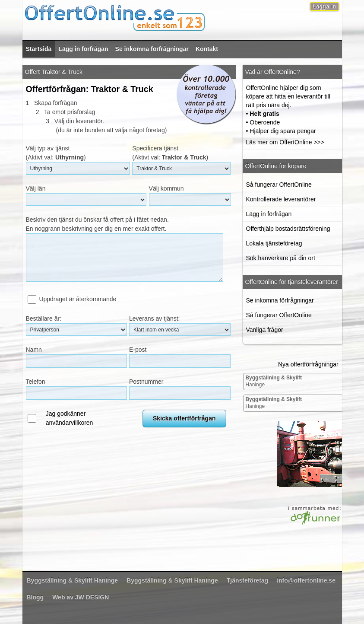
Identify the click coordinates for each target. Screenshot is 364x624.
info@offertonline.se (306, 580)
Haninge (274, 381)
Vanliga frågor (265, 330)
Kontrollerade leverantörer (281, 199)
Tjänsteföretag (247, 580)
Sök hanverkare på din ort (281, 258)
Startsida (39, 49)
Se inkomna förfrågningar (152, 49)
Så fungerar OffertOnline (279, 185)
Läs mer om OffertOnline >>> (285, 142)
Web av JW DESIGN (81, 597)
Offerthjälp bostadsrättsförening (288, 229)
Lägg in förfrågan (83, 49)
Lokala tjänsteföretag (274, 243)
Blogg (35, 597)
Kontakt (207, 49)
